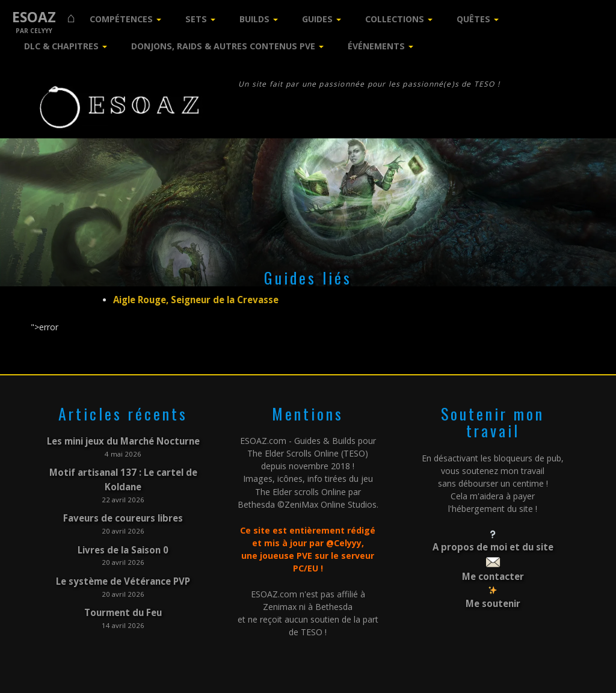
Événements (376, 46)
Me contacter (493, 573)
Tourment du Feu (123, 601)
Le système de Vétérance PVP (123, 571)
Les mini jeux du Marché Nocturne (123, 439)
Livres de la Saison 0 (123, 541)
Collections (395, 19)
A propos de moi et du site (493, 545)
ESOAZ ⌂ (44, 17)
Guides (317, 19)
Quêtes (473, 19)
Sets (196, 19)
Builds (254, 19)
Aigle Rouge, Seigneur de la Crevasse (194, 299)
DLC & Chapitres (61, 46)
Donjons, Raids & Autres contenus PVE (223, 46)
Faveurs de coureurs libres (123, 511)
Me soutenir (493, 598)
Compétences (121, 19)
